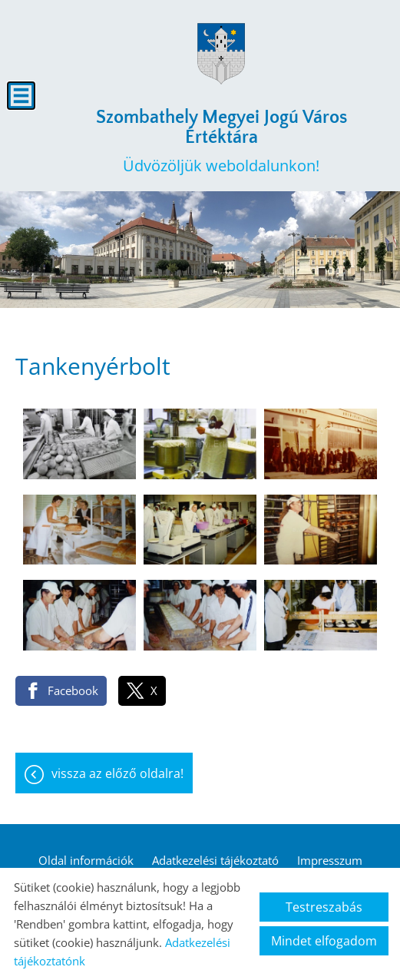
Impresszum (330, 860)
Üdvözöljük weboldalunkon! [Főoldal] (221, 142)
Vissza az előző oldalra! (117, 773)
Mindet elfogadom (324, 941)
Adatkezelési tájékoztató (215, 860)
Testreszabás (324, 907)
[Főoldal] (221, 54)
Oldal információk (86, 860)
